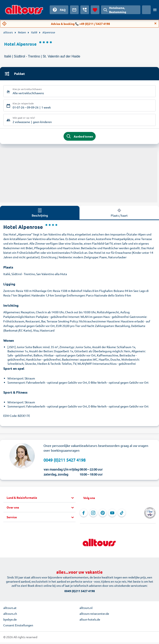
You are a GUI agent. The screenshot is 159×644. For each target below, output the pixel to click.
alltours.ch (10, 615)
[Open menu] (155, 10)
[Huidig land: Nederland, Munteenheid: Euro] (146, 10)
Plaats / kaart (119, 214)
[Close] (155, 23)
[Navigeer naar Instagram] (93, 515)
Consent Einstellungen (18, 627)
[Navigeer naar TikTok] (122, 515)
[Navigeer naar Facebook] (84, 515)
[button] (41, 499)
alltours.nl (86, 609)
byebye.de (10, 621)
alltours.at (10, 609)
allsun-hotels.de (90, 621)
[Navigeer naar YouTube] (112, 515)
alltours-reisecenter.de (94, 615)
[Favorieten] (95, 10)
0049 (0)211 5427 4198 (64, 462)
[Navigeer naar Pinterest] (103, 515)
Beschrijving (40, 214)
